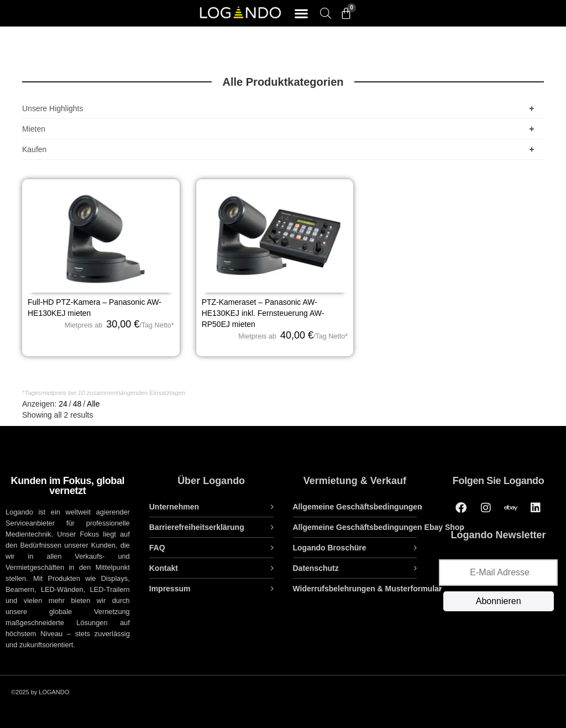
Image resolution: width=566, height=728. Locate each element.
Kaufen (280, 149)
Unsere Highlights (280, 108)
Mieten (280, 129)
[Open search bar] (326, 13)
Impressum (170, 589)
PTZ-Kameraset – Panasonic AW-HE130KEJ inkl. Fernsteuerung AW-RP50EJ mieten (263, 313)
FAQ (157, 548)
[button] (301, 14)
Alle (93, 404)
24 (63, 404)
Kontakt (164, 568)
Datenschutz (316, 568)
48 (77, 404)
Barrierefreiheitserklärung (197, 527)
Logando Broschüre (330, 548)
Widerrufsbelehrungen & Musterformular (368, 589)
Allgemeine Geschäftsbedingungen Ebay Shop (379, 527)
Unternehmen (174, 507)
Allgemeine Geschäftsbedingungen (358, 507)
